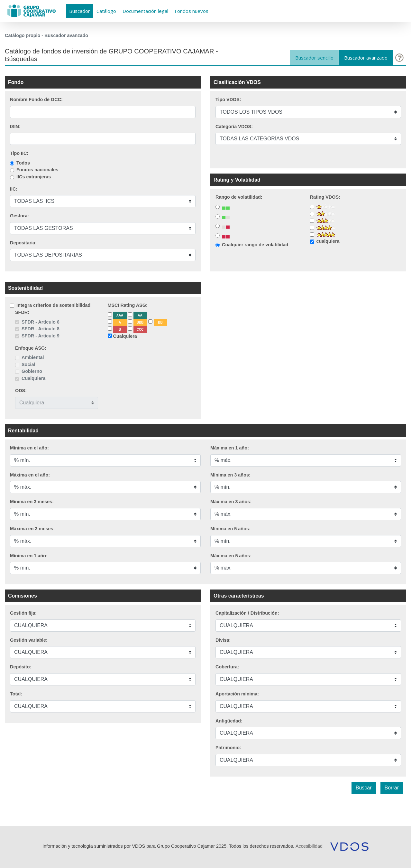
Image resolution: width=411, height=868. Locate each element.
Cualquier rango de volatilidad (255, 245)
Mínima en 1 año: (29, 556)
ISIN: (15, 127)
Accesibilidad (309, 846)
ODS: (21, 391)
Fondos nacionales (37, 170)
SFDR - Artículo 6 (41, 322)
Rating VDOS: (325, 197)
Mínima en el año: (29, 448)
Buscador (80, 11)
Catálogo (106, 11)
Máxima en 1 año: (230, 448)
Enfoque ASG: (31, 348)
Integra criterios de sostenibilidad (53, 305)
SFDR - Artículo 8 (41, 329)
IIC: (14, 189)
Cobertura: (227, 667)
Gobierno (32, 371)
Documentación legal (145, 11)
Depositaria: (23, 243)
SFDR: (22, 312)
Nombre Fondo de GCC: (36, 99)
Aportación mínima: (237, 694)
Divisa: (223, 640)
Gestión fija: (23, 613)
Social (28, 364)
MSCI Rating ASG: (128, 305)
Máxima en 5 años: (231, 556)
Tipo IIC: (19, 153)
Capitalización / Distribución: (247, 613)
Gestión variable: (29, 640)
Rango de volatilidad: (239, 197)
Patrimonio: (228, 748)
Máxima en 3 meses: (32, 529)
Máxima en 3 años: (231, 502)
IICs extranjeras (34, 177)
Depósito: (21, 667)
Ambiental (33, 357)
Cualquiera (33, 378)
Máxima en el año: (30, 475)
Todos (23, 163)
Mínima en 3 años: (230, 475)
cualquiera (328, 241)
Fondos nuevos (192, 11)
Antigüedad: (229, 721)
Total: (16, 694)
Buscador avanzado (366, 58)
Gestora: (19, 216)
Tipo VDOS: (228, 99)
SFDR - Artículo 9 (41, 336)
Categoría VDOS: (234, 127)
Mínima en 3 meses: (32, 502)
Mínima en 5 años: (230, 529)
